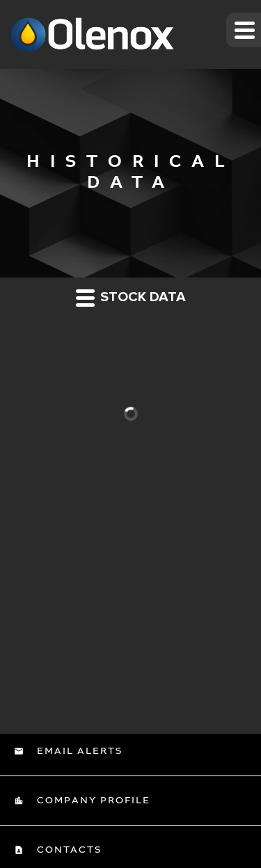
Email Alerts (78, 751)
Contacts (68, 850)
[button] (244, 30)
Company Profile (92, 801)
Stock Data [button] (131, 297)
